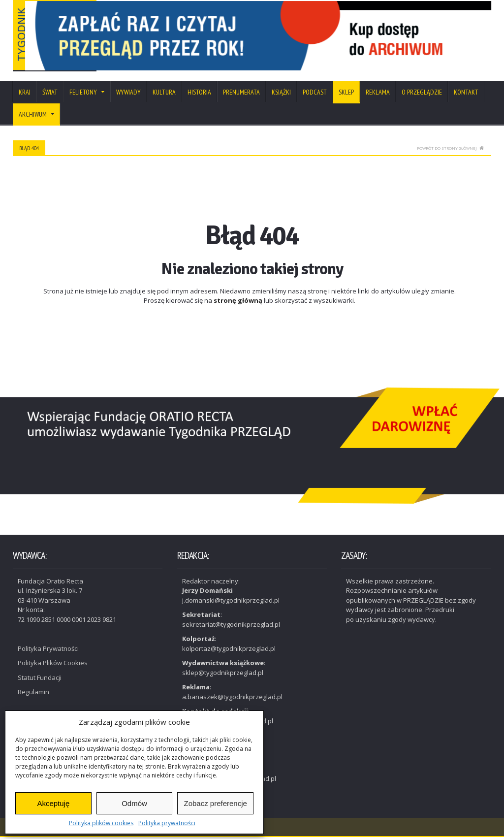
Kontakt (466, 94)
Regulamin (33, 694)
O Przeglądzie (422, 94)
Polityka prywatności (167, 823)
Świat (50, 94)
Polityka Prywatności (48, 650)
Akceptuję (53, 803)
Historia (199, 94)
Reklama (378, 94)
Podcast (315, 94)
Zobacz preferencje (215, 803)
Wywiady (128, 94)
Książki (281, 94)
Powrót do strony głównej (450, 150)
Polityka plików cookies (101, 823)
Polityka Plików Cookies (53, 665)
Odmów (134, 803)
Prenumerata (241, 94)
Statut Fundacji (40, 679)
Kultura (164, 94)
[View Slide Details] (301, 37)
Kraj (25, 94)
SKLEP (346, 94)
